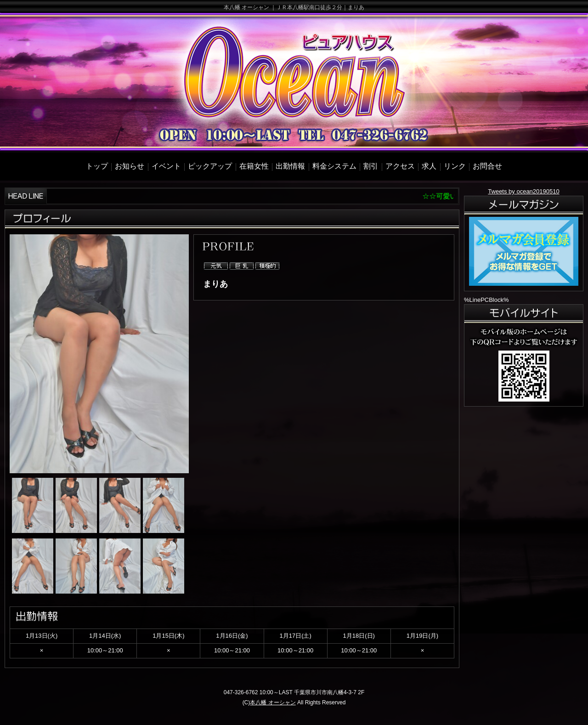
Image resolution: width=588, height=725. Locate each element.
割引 (371, 166)
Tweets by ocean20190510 (523, 191)
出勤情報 (290, 166)
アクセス (400, 166)
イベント (166, 166)
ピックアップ (210, 166)
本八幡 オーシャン (273, 702)
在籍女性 (254, 166)
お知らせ (130, 166)
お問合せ (487, 166)
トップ (97, 166)
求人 (429, 166)
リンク (455, 166)
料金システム (334, 166)
